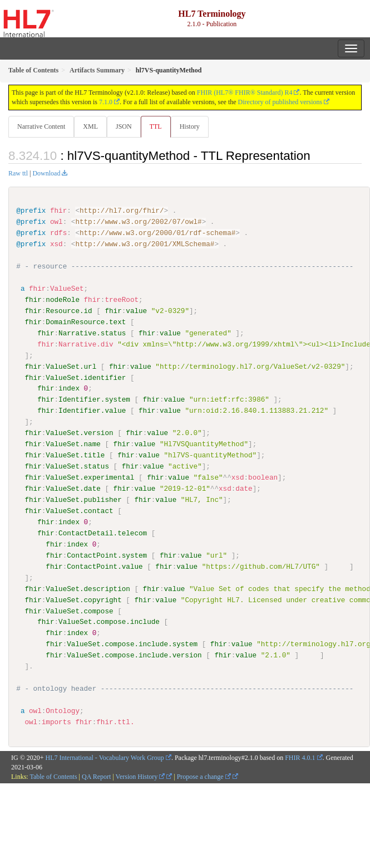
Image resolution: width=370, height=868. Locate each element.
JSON (124, 126)
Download (46, 173)
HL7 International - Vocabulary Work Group (105, 757)
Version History (140, 776)
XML (90, 126)
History (190, 126)
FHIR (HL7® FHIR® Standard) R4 (245, 92)
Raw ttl (18, 173)
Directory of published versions (280, 102)
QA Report (96, 776)
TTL (156, 126)
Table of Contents (53, 776)
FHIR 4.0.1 (300, 757)
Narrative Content (41, 126)
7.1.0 (106, 102)
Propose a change (204, 776)
